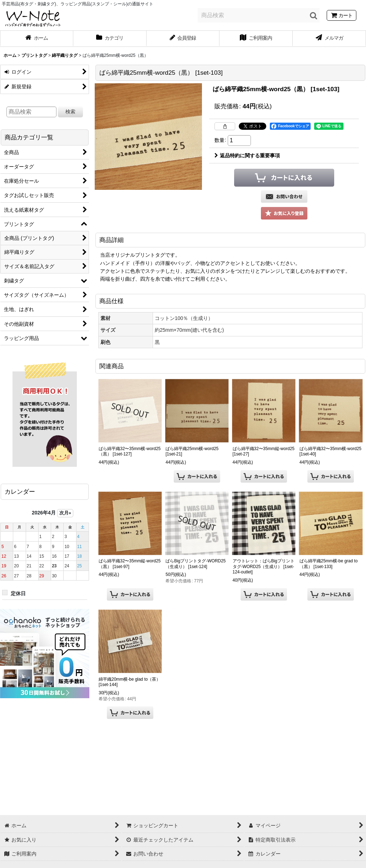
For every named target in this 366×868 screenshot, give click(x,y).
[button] (284, 213)
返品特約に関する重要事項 (247, 156)
